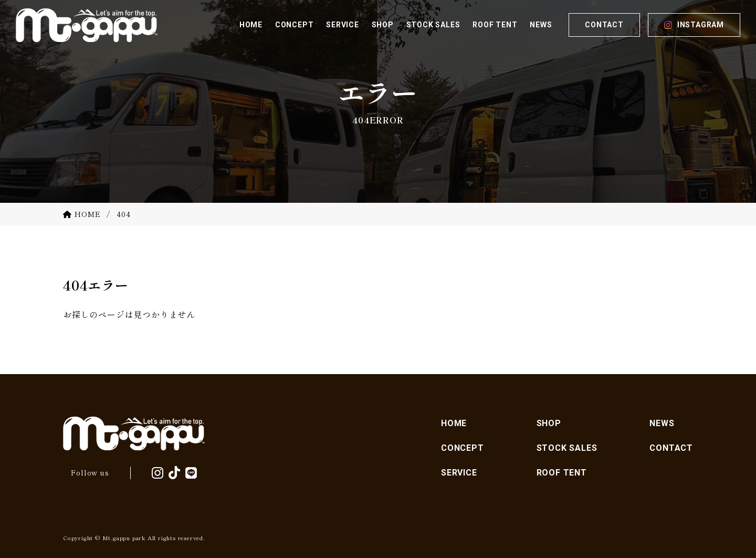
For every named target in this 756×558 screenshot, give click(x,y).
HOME (454, 423)
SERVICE (459, 473)
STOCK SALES (567, 448)
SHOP (549, 423)
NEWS (662, 423)
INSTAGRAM (701, 25)
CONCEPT (463, 448)
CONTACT (604, 25)
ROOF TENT (562, 473)
